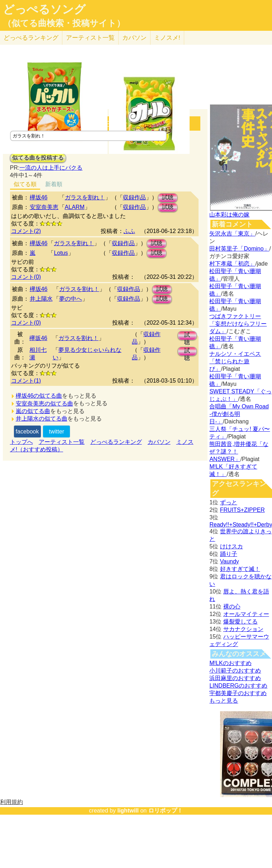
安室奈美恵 (44, 207)
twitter (56, 431)
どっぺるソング (44, 9)
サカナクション (243, 629)
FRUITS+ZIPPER (242, 510)
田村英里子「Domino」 (239, 249)
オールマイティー (246, 614)
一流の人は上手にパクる (51, 168)
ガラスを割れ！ (85, 197)
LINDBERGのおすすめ (238, 686)
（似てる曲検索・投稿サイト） (64, 23)
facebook (27, 431)
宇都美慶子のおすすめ (238, 693)
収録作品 (134, 197)
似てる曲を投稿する (38, 158)
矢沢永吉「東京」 (232, 234)
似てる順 (25, 184)
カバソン (134, 38)
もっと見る (224, 701)
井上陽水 (41, 299)
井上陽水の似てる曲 (42, 419)
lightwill (128, 811)
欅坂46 (39, 197)
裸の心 (232, 607)
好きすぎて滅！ (240, 569)
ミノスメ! (167, 38)
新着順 (54, 184)
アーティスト (90, 38)
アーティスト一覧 (62, 442)
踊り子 (229, 554)
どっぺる (31, 38)
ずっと (229, 502)
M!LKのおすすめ (230, 663)
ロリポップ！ (166, 811)
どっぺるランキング (116, 442)
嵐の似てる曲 (33, 411)
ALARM (75, 207)
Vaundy (230, 561)
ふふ (129, 231)
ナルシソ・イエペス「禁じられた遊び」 (235, 361)
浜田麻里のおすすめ (235, 678)
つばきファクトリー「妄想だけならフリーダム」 (238, 324)
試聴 (168, 197)
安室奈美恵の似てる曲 (44, 404)
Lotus (61, 253)
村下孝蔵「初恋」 (232, 264)
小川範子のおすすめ (235, 671)
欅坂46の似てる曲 (39, 396)
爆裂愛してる (240, 622)
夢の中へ (71, 299)
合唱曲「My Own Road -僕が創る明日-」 (239, 414)
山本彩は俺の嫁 (229, 215)
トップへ (22, 442)
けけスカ (232, 546)
